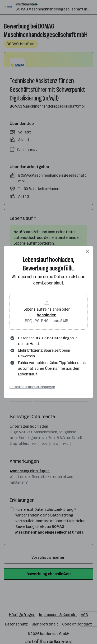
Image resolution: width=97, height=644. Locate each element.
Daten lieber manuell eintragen (32, 387)
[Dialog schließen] (88, 252)
